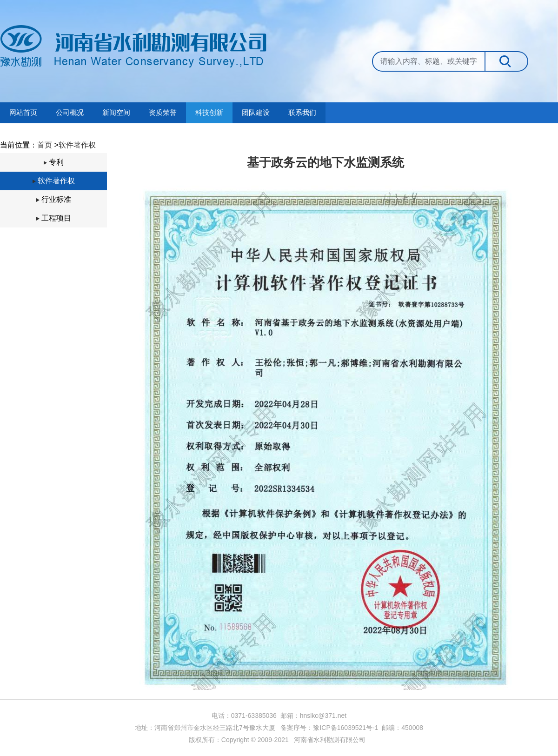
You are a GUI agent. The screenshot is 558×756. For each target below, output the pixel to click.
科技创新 (209, 113)
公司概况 (70, 113)
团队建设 (256, 113)
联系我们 (302, 113)
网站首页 (23, 113)
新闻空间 (116, 113)
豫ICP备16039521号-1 (345, 728)
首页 (45, 145)
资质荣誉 (163, 113)
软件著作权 (77, 145)
